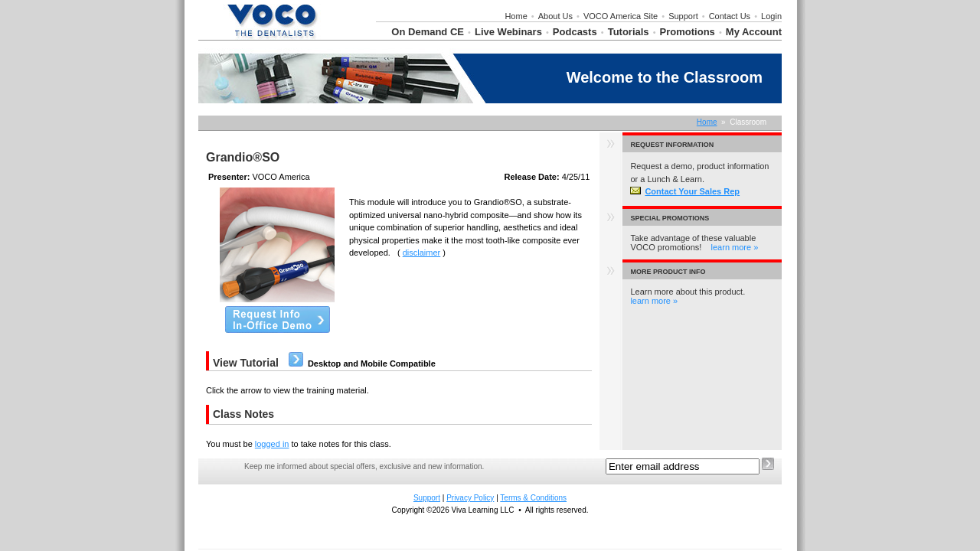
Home (516, 16)
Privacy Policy (470, 498)
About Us (555, 16)
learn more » (735, 247)
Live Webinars (508, 32)
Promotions (688, 32)
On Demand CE (428, 32)
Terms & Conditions (533, 498)
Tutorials (629, 32)
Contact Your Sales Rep (685, 191)
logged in (272, 444)
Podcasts (575, 32)
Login (771, 16)
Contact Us (730, 16)
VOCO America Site (621, 16)
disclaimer (422, 253)
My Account (754, 32)
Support (683, 16)
